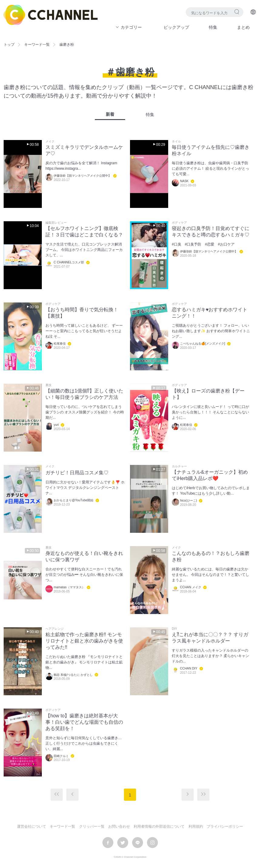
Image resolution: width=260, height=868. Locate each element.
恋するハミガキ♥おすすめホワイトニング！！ (210, 313)
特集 (213, 27)
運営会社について (32, 826)
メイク (50, 142)
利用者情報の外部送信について (159, 826)
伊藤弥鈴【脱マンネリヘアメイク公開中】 (82, 176)
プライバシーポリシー (225, 826)
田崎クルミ (61, 756)
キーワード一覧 (37, 45)
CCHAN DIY (189, 668)
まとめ (243, 27)
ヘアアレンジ (55, 629)
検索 (237, 12)
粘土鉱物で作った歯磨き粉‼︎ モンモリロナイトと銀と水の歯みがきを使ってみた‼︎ (84, 641)
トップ (9, 45)
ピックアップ (176, 27)
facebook (108, 843)
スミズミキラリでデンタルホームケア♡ (84, 150)
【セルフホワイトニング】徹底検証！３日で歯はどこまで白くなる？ (84, 232)
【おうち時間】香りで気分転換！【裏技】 (82, 313)
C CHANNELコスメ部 (69, 262)
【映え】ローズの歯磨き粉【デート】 (208, 394)
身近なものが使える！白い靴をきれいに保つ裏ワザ (84, 556)
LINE (138, 843)
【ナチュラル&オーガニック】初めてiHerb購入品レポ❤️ (210, 475)
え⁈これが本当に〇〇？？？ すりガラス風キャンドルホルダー (210, 638)
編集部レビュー (56, 223)
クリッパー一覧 (92, 826)
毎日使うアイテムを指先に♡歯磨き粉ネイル (211, 150)
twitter (123, 843)
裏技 (48, 385)
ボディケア (179, 223)
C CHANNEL (51, 15)
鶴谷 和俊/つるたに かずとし (73, 675)
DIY (174, 629)
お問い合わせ (119, 826)
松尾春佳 (60, 344)
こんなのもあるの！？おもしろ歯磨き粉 (211, 556)
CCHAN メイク (191, 587)
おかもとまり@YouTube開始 (73, 500)
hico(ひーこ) (188, 501)
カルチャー (179, 466)
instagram (152, 843)
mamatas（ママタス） (69, 587)
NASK (184, 181)
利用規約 (196, 826)
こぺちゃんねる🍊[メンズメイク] (203, 344)
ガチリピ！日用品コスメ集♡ (77, 473)
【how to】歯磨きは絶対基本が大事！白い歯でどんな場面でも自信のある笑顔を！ (84, 722)
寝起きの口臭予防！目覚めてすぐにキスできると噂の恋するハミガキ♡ (211, 232)
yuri (56, 425)
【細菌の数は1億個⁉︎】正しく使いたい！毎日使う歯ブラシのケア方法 (84, 394)
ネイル (176, 142)
